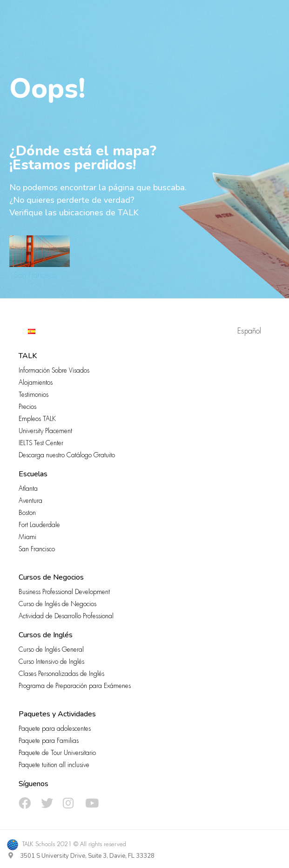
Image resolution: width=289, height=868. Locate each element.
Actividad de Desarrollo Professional (66, 616)
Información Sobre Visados (54, 370)
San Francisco (35, 275)
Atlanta (28, 488)
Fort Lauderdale (39, 525)
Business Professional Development (64, 592)
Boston (27, 513)
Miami (27, 537)
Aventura (30, 501)
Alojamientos (36, 382)
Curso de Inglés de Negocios (57, 604)
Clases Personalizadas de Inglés (61, 674)
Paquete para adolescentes (55, 728)
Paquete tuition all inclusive (54, 765)
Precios (27, 407)
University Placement (45, 431)
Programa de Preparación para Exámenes (75, 686)
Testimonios (34, 394)
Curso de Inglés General (51, 649)
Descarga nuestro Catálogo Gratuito (67, 455)
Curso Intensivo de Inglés (51, 661)
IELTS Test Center (41, 443)
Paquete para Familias (49, 741)
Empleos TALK (37, 419)
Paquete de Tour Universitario (57, 753)
